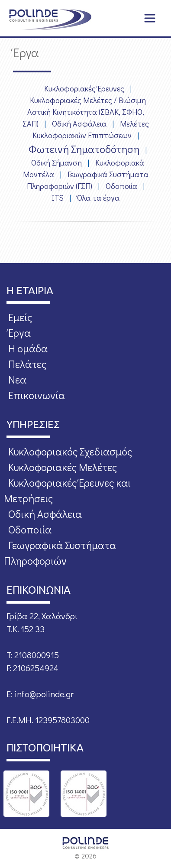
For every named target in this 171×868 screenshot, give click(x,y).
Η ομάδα (28, 348)
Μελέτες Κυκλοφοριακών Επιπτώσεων (91, 129)
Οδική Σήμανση (56, 163)
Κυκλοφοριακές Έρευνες (84, 88)
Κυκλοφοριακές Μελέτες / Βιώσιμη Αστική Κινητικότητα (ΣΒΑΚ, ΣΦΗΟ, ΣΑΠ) (84, 112)
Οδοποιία (121, 186)
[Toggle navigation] (150, 18)
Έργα (19, 333)
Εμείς (20, 317)
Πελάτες (27, 364)
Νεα (17, 379)
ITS (58, 198)
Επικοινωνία (37, 395)
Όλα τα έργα (98, 198)
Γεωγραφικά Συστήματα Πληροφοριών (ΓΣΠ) (88, 180)
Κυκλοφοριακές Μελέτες (63, 467)
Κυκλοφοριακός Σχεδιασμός (70, 451)
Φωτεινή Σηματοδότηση (84, 149)
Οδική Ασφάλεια (79, 124)
